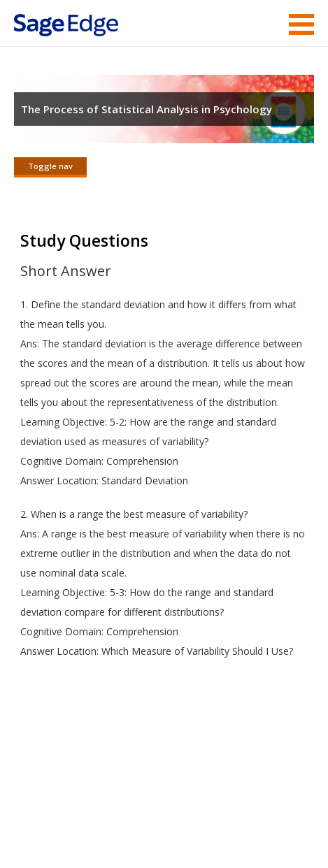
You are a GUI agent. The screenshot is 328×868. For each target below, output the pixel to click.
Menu (301, 24)
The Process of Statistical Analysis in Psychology (147, 109)
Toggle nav (50, 166)
